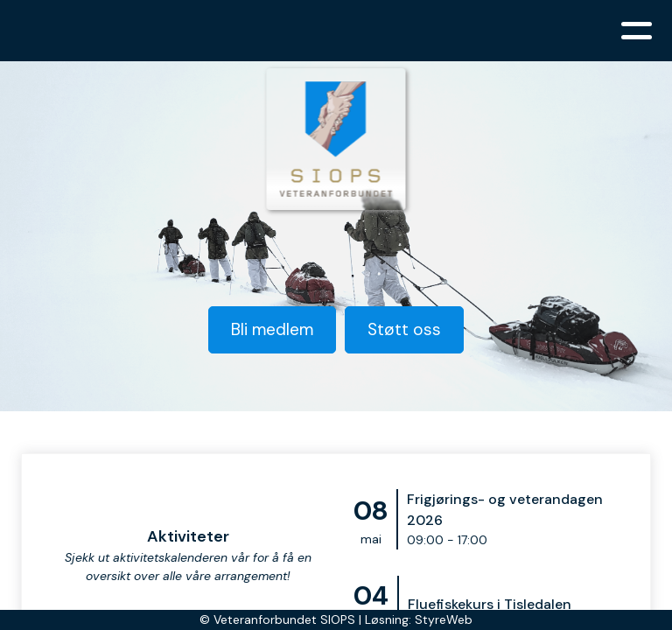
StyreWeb (444, 619)
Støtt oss (404, 329)
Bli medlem (272, 329)
